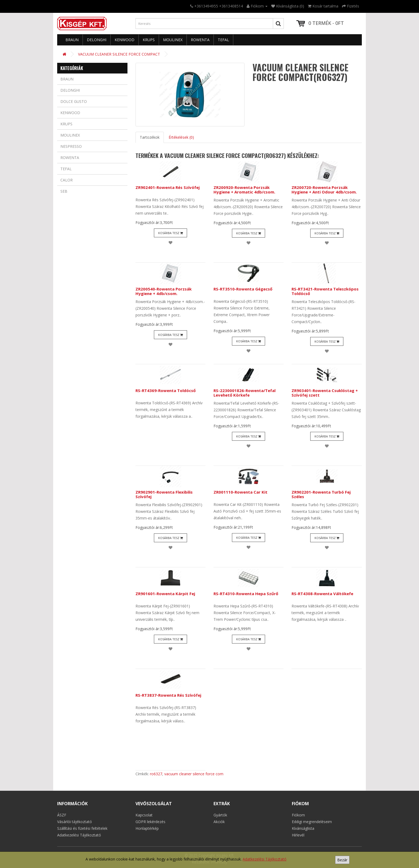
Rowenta (200, 40)
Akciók (219, 822)
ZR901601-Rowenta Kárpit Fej (165, 594)
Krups (149, 40)
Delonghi (97, 40)
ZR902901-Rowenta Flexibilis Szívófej (164, 494)
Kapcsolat (144, 815)
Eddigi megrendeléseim (312, 822)
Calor (67, 180)
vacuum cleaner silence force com (194, 774)
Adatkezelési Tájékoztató (265, 859)
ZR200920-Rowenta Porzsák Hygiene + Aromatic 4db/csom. (244, 190)
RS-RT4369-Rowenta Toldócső (166, 390)
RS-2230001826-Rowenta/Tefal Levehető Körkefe (245, 393)
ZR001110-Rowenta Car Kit (240, 492)
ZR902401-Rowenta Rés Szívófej (168, 187)
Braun (72, 40)
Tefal (223, 40)
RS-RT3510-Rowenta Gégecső (243, 289)
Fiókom (298, 815)
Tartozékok (150, 137)
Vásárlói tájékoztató (75, 822)
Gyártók (220, 815)
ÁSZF (62, 815)
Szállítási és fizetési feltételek (82, 828)
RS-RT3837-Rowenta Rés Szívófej (168, 695)
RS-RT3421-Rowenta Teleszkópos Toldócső (325, 291)
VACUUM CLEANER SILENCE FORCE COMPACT (119, 54)
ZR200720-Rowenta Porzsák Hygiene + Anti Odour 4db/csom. (324, 190)
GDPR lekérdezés (150, 822)
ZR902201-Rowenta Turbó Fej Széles (321, 494)
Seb (64, 191)
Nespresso (71, 146)
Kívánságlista (303, 828)
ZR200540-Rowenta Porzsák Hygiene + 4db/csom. (164, 291)
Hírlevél (298, 835)
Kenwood (125, 40)
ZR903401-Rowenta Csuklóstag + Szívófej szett (325, 393)
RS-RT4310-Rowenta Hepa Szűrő (246, 594)
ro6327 (156, 774)
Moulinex (173, 40)
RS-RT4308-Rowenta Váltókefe (322, 594)
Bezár (342, 860)
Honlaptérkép (147, 828)
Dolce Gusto (74, 101)
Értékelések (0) (181, 137)
